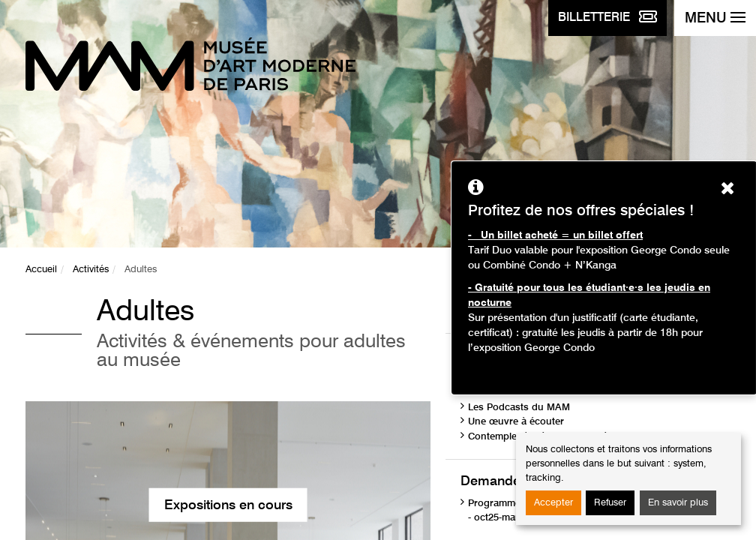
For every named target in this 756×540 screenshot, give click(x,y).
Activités (91, 270)
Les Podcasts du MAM (519, 408)
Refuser (610, 503)
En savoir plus (678, 503)
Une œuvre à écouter (516, 422)
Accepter (553, 503)
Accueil (41, 270)
